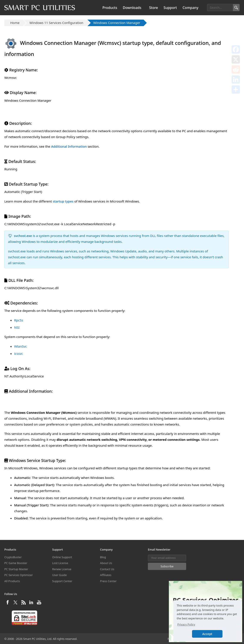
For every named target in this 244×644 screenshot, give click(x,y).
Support (170, 8)
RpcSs (19, 320)
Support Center (62, 581)
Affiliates (106, 575)
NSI (17, 327)
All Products (12, 581)
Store (154, 8)
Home (15, 23)
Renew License (62, 569)
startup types (63, 201)
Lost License (60, 563)
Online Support (62, 557)
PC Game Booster (16, 563)
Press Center (108, 581)
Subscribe (167, 566)
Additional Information (69, 146)
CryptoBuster (13, 557)
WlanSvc (21, 346)
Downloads (132, 8)
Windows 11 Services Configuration (56, 23)
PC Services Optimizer (19, 575)
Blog (103, 557)
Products (110, 8)
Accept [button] (207, 634)
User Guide (59, 575)
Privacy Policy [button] (186, 624)
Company (190, 8)
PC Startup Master (16, 569)
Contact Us (107, 569)
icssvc (18, 353)
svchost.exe (23, 236)
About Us (106, 563)
